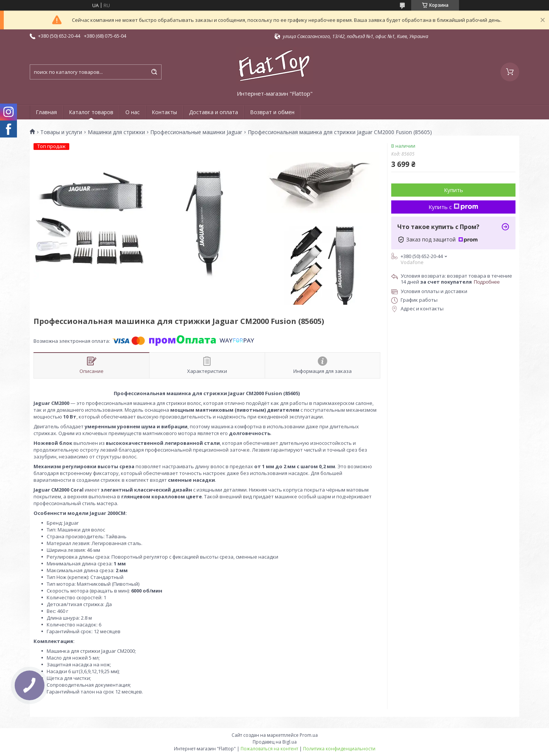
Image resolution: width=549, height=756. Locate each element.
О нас (133, 112)
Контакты (164, 112)
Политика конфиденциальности (339, 749)
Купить (454, 190)
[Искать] (154, 72)
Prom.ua (309, 735)
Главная (46, 112)
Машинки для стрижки (116, 132)
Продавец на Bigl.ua (275, 742)
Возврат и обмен (272, 112)
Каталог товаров (91, 112)
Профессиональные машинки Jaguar (196, 132)
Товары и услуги (61, 132)
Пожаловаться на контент (269, 749)
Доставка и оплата (213, 112)
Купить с (453, 207)
